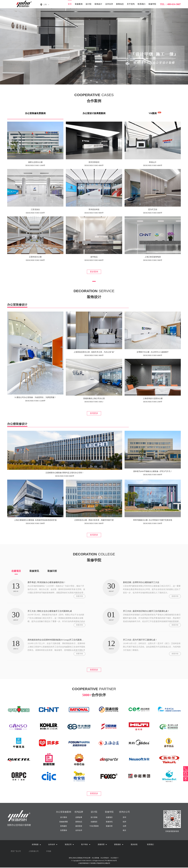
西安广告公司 (16, 852)
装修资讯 (34, 571)
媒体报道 (79, 827)
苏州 (124, 818)
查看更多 (94, 670)
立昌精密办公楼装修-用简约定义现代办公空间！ (65, 473)
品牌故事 (79, 818)
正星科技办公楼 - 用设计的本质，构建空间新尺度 (94, 520)
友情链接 (36, 845)
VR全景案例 (94, 827)
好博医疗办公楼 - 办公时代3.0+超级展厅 (153, 352)
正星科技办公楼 (35, 257)
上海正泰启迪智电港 (153, 257)
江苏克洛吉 (35, 209)
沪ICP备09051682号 (111, 861)
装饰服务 (64, 827)
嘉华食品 (94, 257)
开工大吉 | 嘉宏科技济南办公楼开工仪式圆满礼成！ (148, 611)
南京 (124, 831)
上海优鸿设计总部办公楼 (153, 398)
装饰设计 (98, 4)
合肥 (124, 827)
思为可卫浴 (153, 209)
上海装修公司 (34, 852)
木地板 (49, 852)
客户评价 (86, 845)
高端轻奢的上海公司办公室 (94, 398)
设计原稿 (94, 818)
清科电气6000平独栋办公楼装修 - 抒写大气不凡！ (153, 471)
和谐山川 (153, 162)
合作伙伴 (109, 4)
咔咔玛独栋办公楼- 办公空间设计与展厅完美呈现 (153, 520)
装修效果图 (64, 822)
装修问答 (52, 571)
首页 (70, 4)
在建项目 (16, 571)
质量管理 (102, 845)
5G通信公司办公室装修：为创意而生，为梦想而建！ (35, 397)
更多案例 (94, 272)
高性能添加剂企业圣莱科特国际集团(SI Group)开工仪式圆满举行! (59, 640)
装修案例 (79, 4)
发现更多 (94, 413)
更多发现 (134, 845)
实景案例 (64, 831)
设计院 (88, 4)
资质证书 (69, 845)
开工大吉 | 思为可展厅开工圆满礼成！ (141, 640)
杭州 (124, 822)
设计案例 (64, 818)
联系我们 (141, 4)
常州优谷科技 (94, 209)
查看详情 (79, 596)
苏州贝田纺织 (94, 162)
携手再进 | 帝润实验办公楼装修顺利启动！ (48, 583)
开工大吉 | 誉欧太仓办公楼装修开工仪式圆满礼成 (51, 611)
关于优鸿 (131, 4)
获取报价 (119, 845)
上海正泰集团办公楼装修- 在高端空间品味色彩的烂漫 (35, 520)
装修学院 (152, 4)
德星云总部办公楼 (35, 162)
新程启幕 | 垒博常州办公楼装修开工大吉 (142, 583)
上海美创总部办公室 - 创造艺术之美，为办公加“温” (94, 352)
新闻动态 (120, 4)
